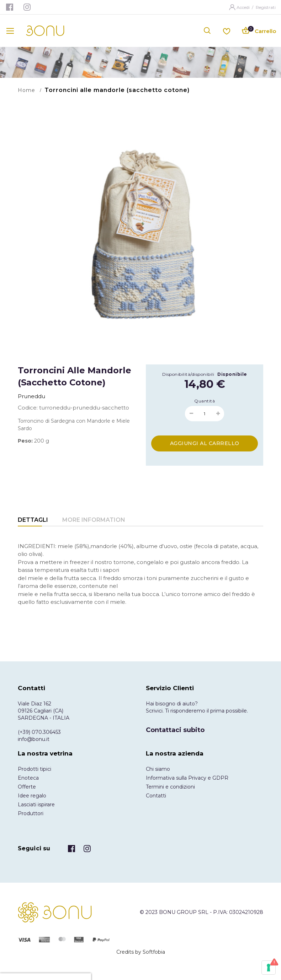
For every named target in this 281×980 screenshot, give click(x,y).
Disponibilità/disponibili (188, 374)
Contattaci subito (175, 730)
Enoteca (28, 778)
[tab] (33, 521)
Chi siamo (158, 769)
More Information (94, 520)
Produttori (31, 813)
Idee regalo (32, 796)
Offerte (27, 787)
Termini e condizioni (170, 787)
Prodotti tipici (35, 769)
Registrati (266, 7)
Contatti (156, 796)
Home (26, 90)
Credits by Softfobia (141, 952)
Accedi (244, 7)
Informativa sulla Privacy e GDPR (187, 778)
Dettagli (33, 520)
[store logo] (45, 31)
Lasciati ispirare (36, 805)
